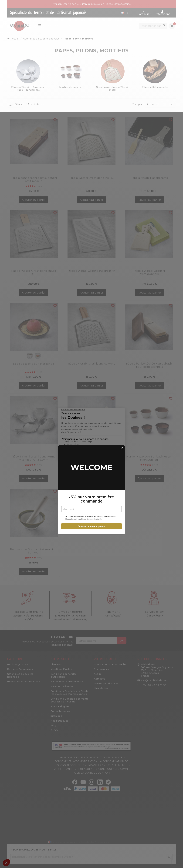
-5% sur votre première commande (91, 443)
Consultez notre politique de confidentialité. (83, 463)
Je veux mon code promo (92, 471)
